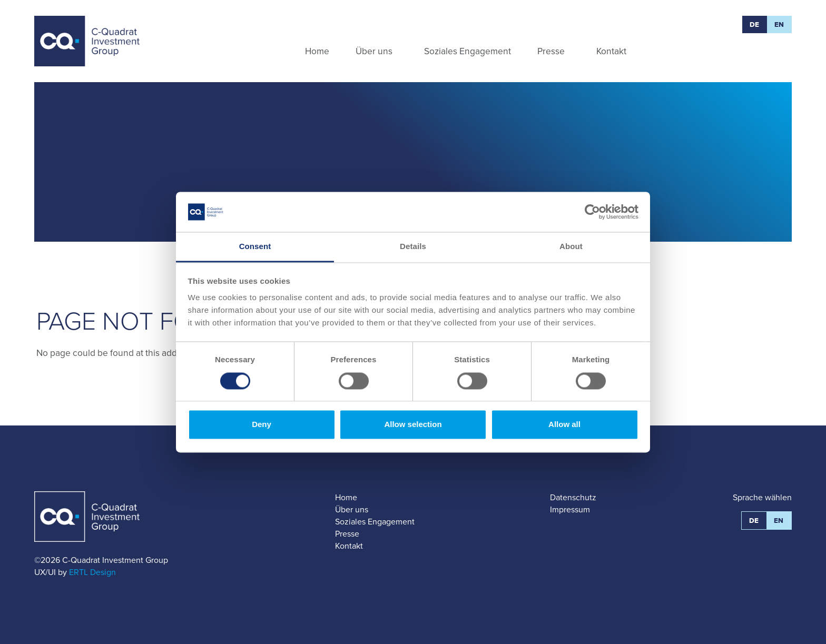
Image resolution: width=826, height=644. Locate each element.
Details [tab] (413, 247)
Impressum (570, 509)
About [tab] (571, 247)
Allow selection (413, 425)
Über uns (352, 509)
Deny (262, 425)
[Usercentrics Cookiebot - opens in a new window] (592, 212)
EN (779, 24)
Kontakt (349, 546)
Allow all (564, 425)
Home (346, 497)
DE (755, 24)
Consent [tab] (255, 247)
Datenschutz (573, 497)
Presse (347, 534)
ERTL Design (92, 572)
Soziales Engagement (375, 522)
